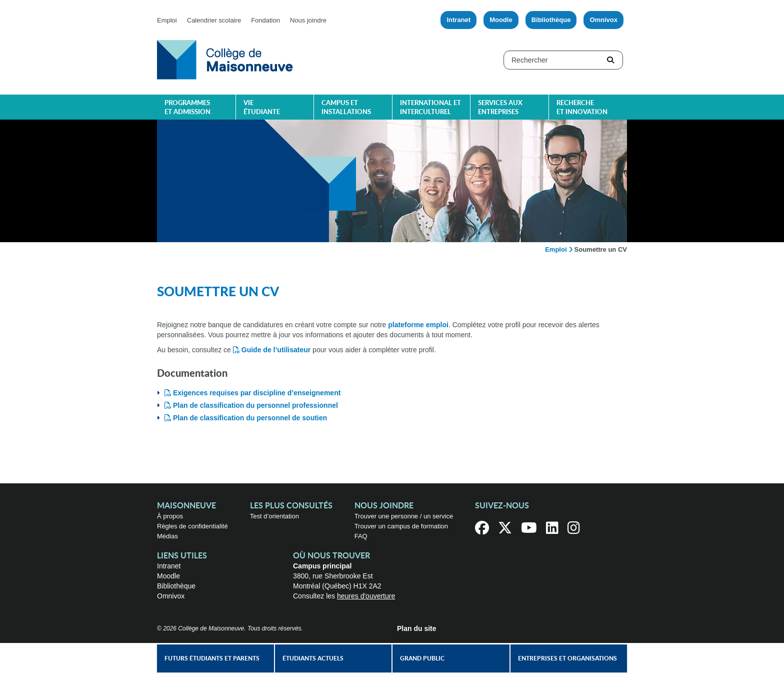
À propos (170, 516)
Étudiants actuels (313, 658)
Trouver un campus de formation (401, 526)
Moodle (501, 20)
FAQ (361, 536)
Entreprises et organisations (567, 658)
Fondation (265, 20)
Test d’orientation (274, 516)
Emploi (167, 20)
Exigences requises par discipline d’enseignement (257, 393)
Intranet (458, 20)
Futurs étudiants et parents (212, 658)
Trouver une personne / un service (404, 516)
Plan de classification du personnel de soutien (250, 418)
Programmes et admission (187, 108)
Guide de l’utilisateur (276, 350)
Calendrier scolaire (214, 20)
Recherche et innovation (582, 108)
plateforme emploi (418, 325)
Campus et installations (346, 108)
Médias (167, 536)
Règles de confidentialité (192, 526)
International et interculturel (430, 108)
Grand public (422, 658)
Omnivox (603, 20)
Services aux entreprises (500, 108)
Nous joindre (308, 20)
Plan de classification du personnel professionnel (255, 405)
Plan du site (417, 628)
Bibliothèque (551, 20)
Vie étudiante (262, 108)
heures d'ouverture (366, 596)
